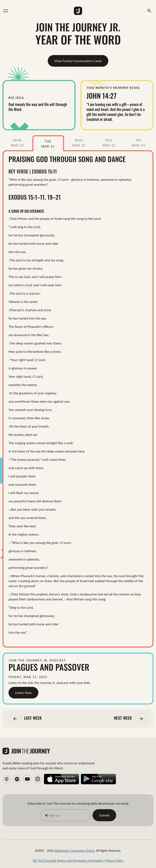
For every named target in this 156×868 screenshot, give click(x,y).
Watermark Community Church (74, 851)
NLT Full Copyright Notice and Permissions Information (68, 861)
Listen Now (23, 693)
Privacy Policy (115, 861)
